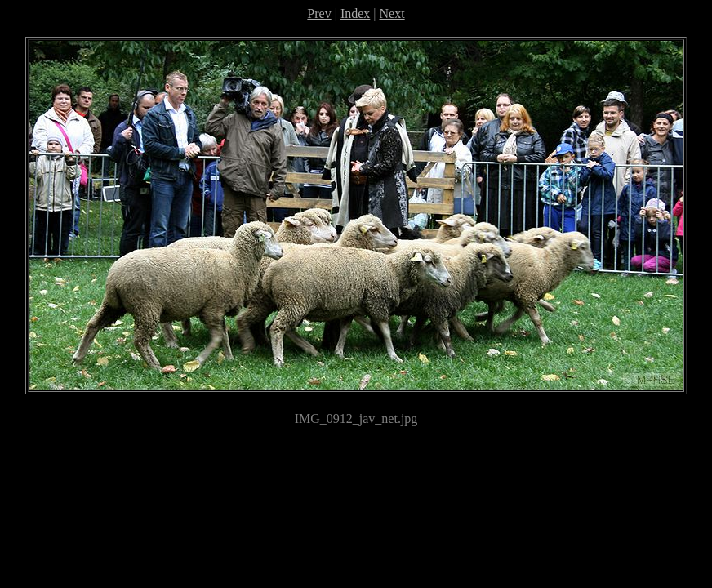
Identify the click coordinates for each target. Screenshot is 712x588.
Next (392, 13)
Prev (319, 13)
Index (355, 13)
